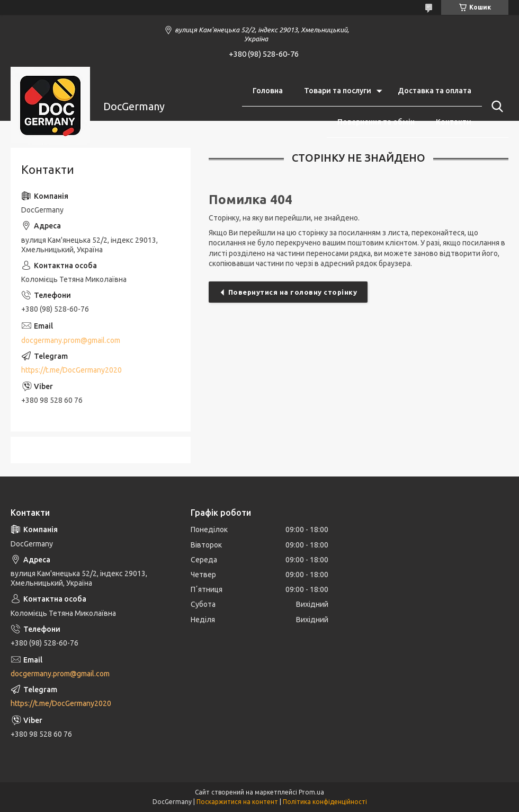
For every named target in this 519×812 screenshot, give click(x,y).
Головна (268, 91)
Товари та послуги (338, 91)
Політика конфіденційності (325, 802)
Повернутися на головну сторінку (293, 292)
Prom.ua (311, 792)
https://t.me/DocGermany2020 (71, 370)
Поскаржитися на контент (237, 802)
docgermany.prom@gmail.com (71, 340)
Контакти (454, 122)
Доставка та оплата (435, 91)
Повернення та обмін (376, 122)
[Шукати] (495, 107)
